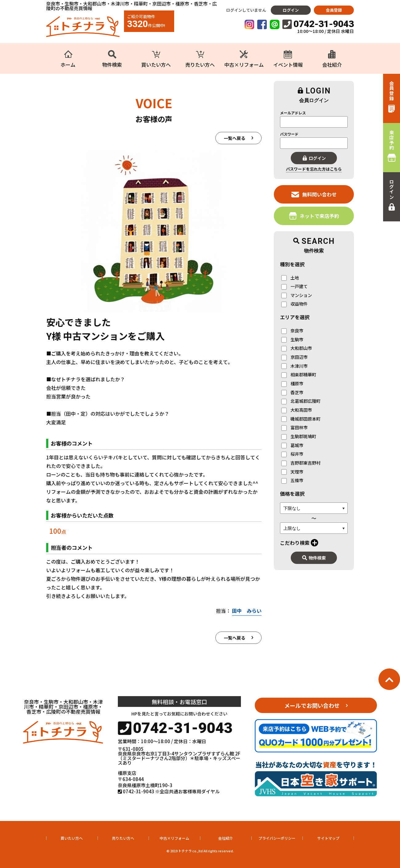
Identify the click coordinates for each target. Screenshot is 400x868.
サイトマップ (328, 838)
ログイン (291, 10)
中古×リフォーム (174, 838)
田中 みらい (247, 611)
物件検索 (314, 558)
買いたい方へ (72, 838)
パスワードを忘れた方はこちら (314, 169)
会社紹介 (226, 838)
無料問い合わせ (314, 194)
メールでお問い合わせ (312, 705)
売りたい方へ (123, 838)
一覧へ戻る (234, 138)
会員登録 (334, 10)
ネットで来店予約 (314, 216)
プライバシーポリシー (277, 838)
